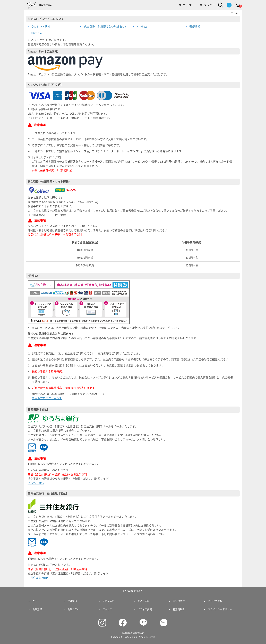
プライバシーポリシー (220, 609)
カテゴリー (190, 5)
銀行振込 (37, 33)
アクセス (107, 609)
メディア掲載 (145, 609)
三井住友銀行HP (38, 578)
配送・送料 (144, 601)
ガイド (36, 601)
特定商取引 (179, 609)
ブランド (209, 5)
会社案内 (72, 601)
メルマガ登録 (215, 601)
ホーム (234, 13)
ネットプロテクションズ (47, 398)
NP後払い (143, 27)
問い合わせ (179, 601)
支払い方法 (109, 601)
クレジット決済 (41, 27)
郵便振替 (195, 27)
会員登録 (37, 609)
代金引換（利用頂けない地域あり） (106, 27)
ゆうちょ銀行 (36, 483)
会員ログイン (75, 609)
